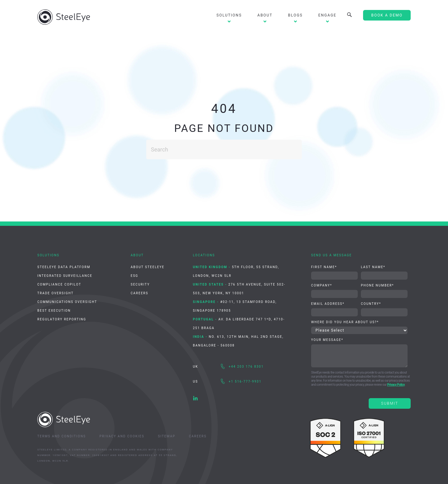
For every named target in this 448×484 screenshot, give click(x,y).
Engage (327, 15)
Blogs (295, 15)
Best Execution (54, 311)
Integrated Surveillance (65, 276)
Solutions (229, 15)
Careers (140, 293)
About (265, 15)
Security (140, 284)
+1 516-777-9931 (245, 382)
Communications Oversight (67, 302)
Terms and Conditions (62, 436)
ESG (134, 276)
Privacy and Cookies (122, 436)
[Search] (224, 149)
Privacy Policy (396, 385)
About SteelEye (147, 267)
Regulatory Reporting (62, 319)
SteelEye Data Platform (64, 267)
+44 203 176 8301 (246, 367)
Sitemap (167, 436)
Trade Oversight (56, 293)
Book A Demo (387, 15)
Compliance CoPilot (59, 284)
